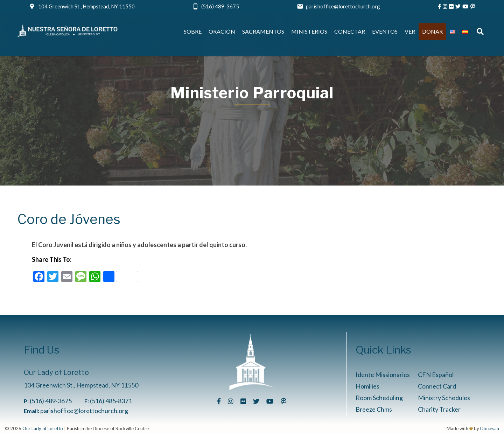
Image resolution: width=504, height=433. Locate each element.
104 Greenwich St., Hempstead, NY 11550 (86, 6)
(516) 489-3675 (220, 6)
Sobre (193, 31)
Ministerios (309, 31)
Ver (410, 31)
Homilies (367, 386)
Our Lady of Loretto (43, 428)
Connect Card (437, 386)
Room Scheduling (379, 398)
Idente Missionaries (383, 375)
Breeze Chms (374, 409)
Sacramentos (263, 31)
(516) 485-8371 (111, 401)
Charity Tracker (439, 409)
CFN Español (436, 375)
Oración (222, 31)
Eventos (385, 31)
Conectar (350, 31)
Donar (432, 31)
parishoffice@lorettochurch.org (343, 6)
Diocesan (490, 428)
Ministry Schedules (444, 398)
